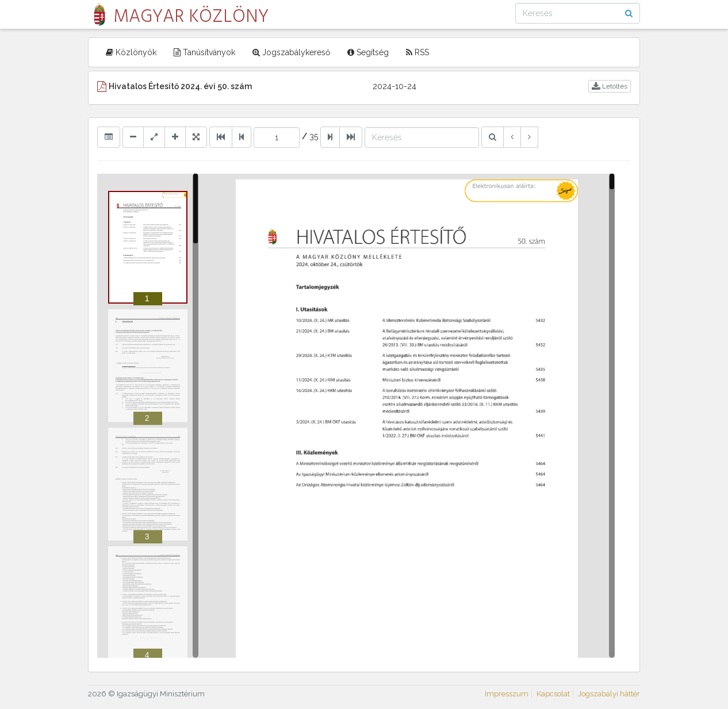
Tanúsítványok (204, 52)
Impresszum (507, 694)
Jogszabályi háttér (609, 694)
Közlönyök (131, 52)
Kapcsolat (553, 694)
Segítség (368, 52)
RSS (417, 52)
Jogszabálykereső (291, 52)
